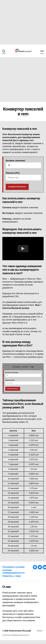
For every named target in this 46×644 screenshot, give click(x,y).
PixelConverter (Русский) (20, 631)
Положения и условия (13, 567)
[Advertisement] (22, 22)
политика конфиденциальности (16, 635)
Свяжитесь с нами (12, 576)
